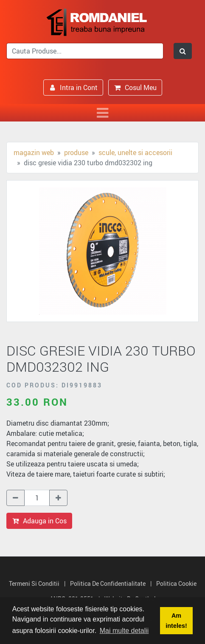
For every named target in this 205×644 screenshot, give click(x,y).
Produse (76, 153)
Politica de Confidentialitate (108, 583)
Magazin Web (34, 153)
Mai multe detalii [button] (124, 631)
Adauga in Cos (39, 521)
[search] (85, 51)
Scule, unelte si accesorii (135, 153)
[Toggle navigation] (102, 113)
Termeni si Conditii (34, 583)
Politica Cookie (176, 583)
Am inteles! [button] (176, 621)
